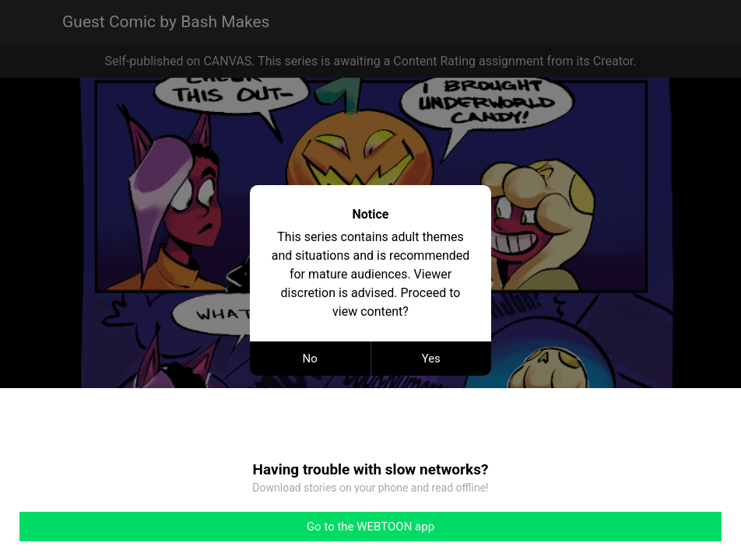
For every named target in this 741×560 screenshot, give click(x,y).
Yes (431, 359)
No (310, 359)
